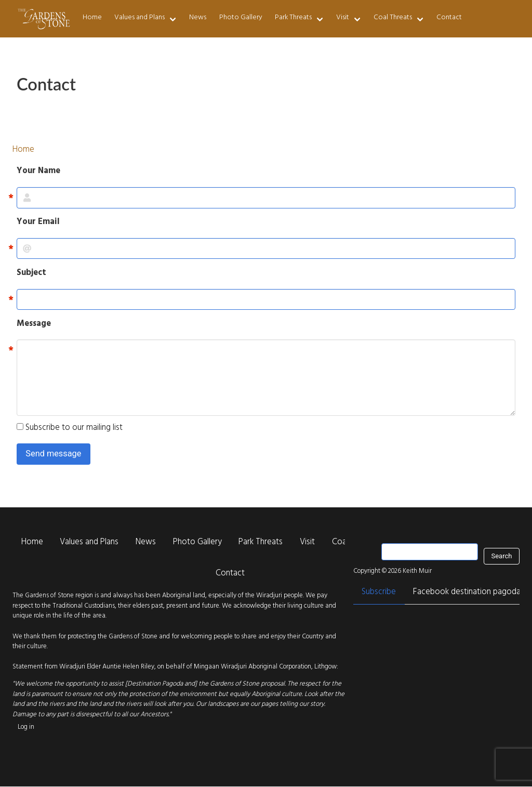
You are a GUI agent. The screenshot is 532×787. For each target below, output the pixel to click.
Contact (449, 18)
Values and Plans (139, 18)
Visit (343, 18)
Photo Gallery (241, 18)
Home (92, 18)
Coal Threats (393, 18)
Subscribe (379, 593)
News (198, 18)
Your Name (38, 172)
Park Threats (293, 18)
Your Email (38, 223)
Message (34, 325)
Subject (31, 274)
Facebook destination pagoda (467, 593)
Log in (26, 727)
